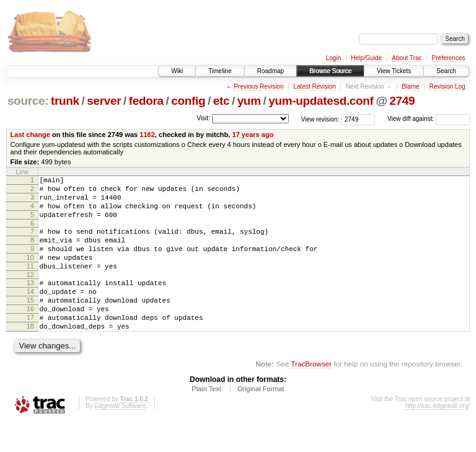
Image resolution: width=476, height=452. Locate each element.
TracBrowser (311, 393)
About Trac (407, 58)
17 (30, 343)
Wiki (177, 71)
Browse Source (330, 71)
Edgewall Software (120, 436)
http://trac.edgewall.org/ (438, 436)
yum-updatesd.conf (321, 101)
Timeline (220, 71)
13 (30, 301)
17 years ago (253, 135)
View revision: (320, 119)
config (188, 101)
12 (30, 293)
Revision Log (447, 86)
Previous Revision (258, 86)
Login (333, 58)
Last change (30, 135)
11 (30, 283)
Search (446, 71)
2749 (402, 101)
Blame (410, 86)
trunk (65, 101)
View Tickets (394, 71)
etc (221, 101)
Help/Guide (366, 58)
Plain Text (206, 419)
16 (30, 333)
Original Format (261, 419)
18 (30, 354)
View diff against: (429, 119)
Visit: (203, 118)
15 (30, 322)
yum (249, 101)
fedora (146, 101)
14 (30, 312)
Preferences (449, 58)
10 (30, 272)
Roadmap (271, 71)
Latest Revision (314, 86)
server (104, 101)
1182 (147, 135)
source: (28, 101)
